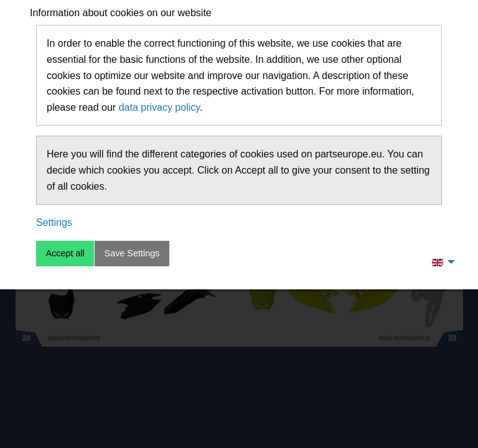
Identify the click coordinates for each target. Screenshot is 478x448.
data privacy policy (159, 107)
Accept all (65, 253)
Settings (54, 222)
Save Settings (132, 253)
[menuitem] (440, 262)
